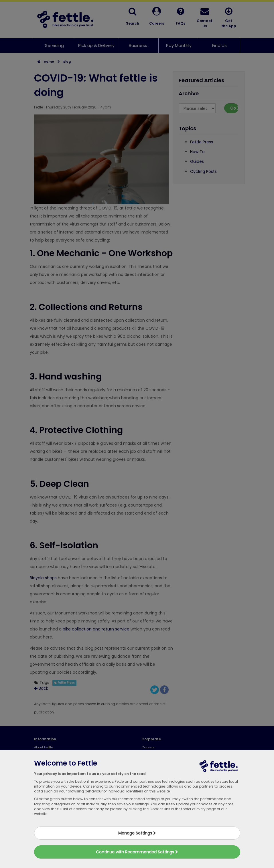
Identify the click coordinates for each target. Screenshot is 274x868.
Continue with (137, 852)
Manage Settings (137, 833)
